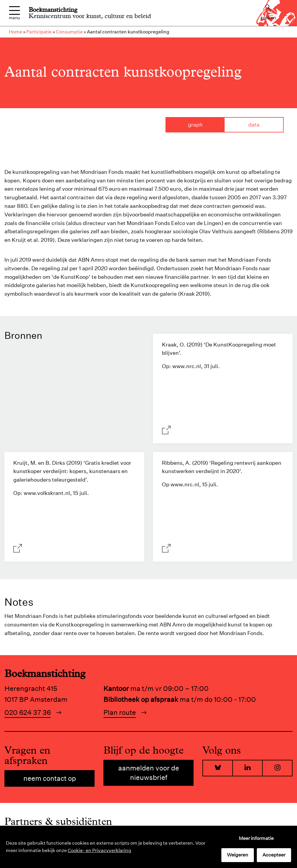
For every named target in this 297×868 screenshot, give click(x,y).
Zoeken (268, 12)
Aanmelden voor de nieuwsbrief (149, 773)
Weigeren (238, 855)
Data (254, 125)
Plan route (120, 712)
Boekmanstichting (53, 10)
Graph (195, 125)
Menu (14, 13)
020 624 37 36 (28, 712)
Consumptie (69, 32)
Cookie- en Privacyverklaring (99, 850)
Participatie (39, 32)
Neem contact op (50, 778)
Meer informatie (256, 838)
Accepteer (274, 855)
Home (16, 32)
